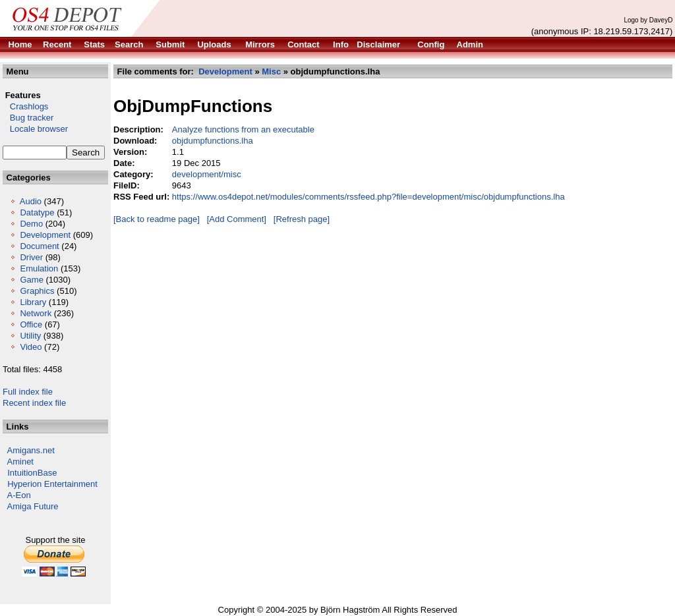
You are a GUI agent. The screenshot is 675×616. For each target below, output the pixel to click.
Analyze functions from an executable (243, 129)
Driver (31, 257)
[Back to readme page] (157, 219)
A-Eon (19, 495)
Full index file (28, 392)
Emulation (39, 268)
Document (39, 246)
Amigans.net (31, 450)
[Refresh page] (302, 219)
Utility (30, 336)
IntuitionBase (32, 473)
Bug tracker (28, 118)
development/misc (207, 174)
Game (31, 280)
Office (31, 324)
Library (33, 302)
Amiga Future (33, 506)
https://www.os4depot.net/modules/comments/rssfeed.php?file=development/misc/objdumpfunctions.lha (368, 197)
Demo (31, 224)
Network (36, 313)
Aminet (20, 462)
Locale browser (35, 129)
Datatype (37, 212)
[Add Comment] (237, 219)
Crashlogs (25, 106)
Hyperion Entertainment (52, 484)
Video (31, 347)
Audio (31, 201)
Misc (271, 71)
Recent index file (34, 403)
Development (45, 235)
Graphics (37, 291)
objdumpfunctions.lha (213, 141)
